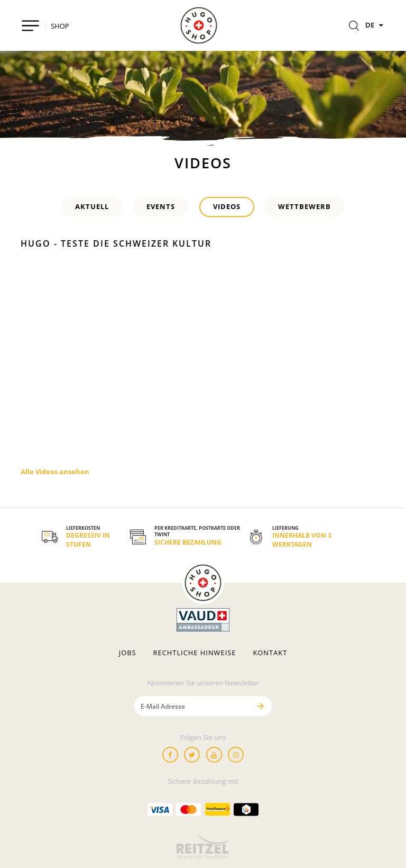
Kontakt (270, 653)
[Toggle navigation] (30, 26)
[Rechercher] (354, 26)
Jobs (128, 653)
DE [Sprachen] (375, 25)
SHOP (60, 26)
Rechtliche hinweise (195, 653)
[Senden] (260, 706)
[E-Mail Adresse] (192, 706)
